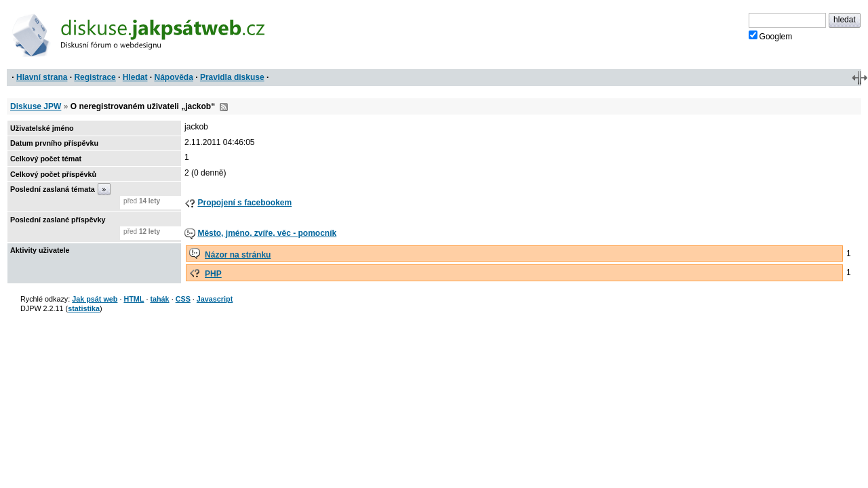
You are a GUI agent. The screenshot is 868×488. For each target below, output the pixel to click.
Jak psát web (95, 299)
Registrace (95, 77)
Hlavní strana (42, 77)
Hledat (135, 77)
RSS (224, 107)
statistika (84, 308)
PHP (213, 274)
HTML (134, 299)
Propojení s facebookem (244, 203)
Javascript (215, 299)
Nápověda (174, 77)
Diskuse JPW (36, 106)
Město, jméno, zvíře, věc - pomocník (267, 233)
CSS (183, 299)
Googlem (771, 36)
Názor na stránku (238, 255)
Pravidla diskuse (232, 77)
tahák (159, 299)
